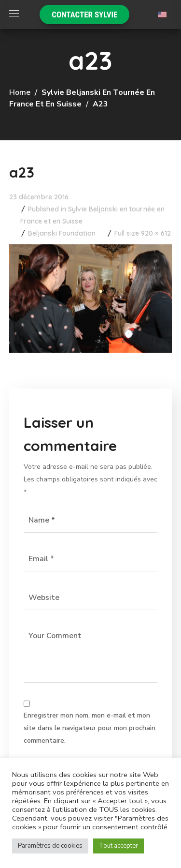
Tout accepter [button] (118, 846)
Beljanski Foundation (62, 233)
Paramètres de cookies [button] (50, 846)
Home (20, 92)
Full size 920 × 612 (143, 233)
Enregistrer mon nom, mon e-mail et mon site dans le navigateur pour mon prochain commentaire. (90, 728)
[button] (84, 15)
